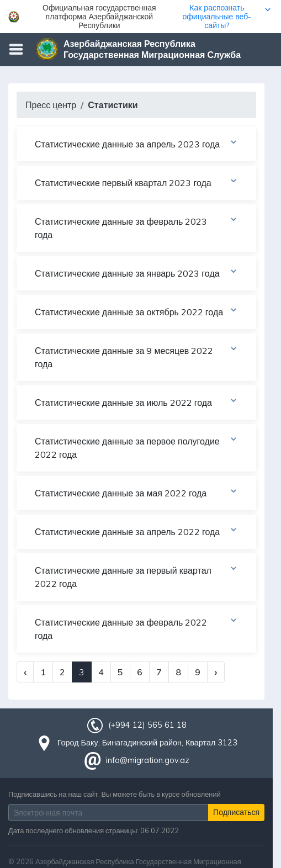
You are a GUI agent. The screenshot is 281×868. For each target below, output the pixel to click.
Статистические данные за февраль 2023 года (136, 227)
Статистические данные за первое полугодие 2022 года (136, 447)
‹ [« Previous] (25, 672)
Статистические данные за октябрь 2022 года (136, 311)
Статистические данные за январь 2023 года (136, 273)
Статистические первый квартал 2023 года (136, 182)
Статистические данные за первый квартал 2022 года (136, 576)
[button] (140, 17)
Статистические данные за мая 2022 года (136, 493)
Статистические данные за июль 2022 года (136, 402)
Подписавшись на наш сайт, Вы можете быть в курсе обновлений (115, 794)
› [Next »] (216, 672)
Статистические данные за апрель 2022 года (136, 531)
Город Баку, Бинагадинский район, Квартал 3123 (148, 743)
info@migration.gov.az (148, 760)
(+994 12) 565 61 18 (147, 725)
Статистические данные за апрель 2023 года (136, 144)
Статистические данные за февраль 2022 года (136, 628)
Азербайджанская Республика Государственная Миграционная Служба (152, 49)
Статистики (113, 105)
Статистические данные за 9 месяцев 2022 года (136, 357)
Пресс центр (51, 105)
